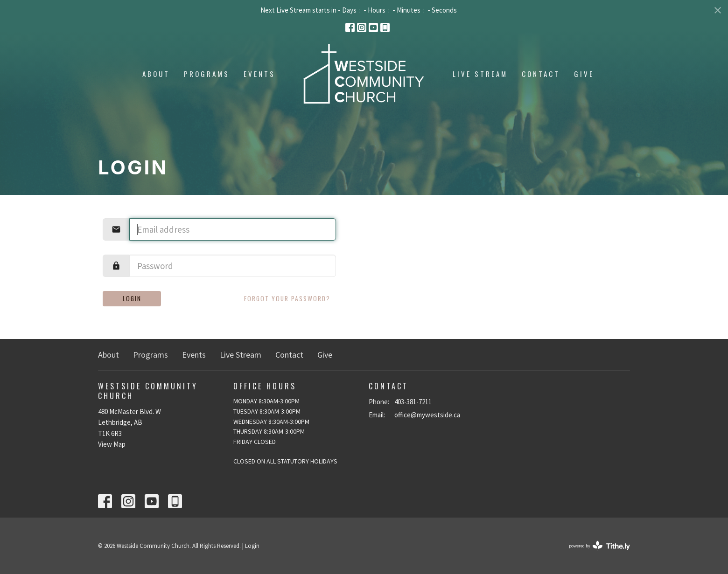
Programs (207, 74)
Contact (541, 74)
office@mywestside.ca (427, 415)
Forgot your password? (287, 298)
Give (584, 74)
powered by (599, 546)
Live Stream (480, 74)
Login (132, 298)
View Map (112, 444)
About (156, 74)
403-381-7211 (413, 402)
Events (259, 74)
